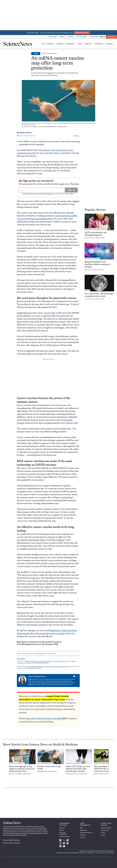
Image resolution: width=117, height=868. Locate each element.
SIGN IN (102, 37)
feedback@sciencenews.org (32, 644)
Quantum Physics (92, 259)
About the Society (106, 828)
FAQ (81, 828)
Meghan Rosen (26, 133)
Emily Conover (90, 270)
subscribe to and (46, 718)
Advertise (83, 835)
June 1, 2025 (41, 653)
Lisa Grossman (90, 299)
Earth (89, 44)
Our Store (94, 37)
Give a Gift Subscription (63, 833)
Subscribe (62, 828)
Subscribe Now (82, 33)
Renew (61, 830)
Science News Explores (11, 840)
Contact (83, 837)
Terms (43, 194)
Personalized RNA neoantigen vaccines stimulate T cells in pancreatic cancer (46, 666)
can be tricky (49, 313)
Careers (103, 835)
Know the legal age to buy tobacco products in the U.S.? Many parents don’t (22, 769)
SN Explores (82, 37)
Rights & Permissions (86, 833)
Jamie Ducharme (91, 238)
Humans (71, 44)
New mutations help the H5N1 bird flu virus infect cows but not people (105, 769)
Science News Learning (11, 843)
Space (110, 44)
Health (60, 44)
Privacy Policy (50, 194)
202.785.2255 (91, 853)
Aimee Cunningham (16, 774)
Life (80, 44)
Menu (63, 37)
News (36, 54)
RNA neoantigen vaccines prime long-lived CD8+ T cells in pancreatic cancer (46, 661)
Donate (111, 37)
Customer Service (65, 837)
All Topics (48, 44)
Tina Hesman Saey (73, 774)
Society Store (105, 830)
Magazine (53, 37)
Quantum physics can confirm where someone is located (98, 265)
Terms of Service (101, 853)
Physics (99, 44)
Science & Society (17, 763)
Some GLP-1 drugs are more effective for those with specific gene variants (78, 769)
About (71, 37)
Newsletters (84, 830)
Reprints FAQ (52, 644)
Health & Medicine (49, 53)
